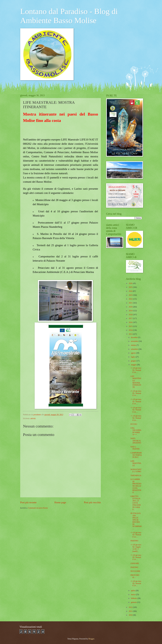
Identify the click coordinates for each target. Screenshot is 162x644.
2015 (131, 326)
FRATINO (134, 541)
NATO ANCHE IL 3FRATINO (136, 441)
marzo (133, 595)
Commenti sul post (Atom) (38, 508)
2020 (131, 307)
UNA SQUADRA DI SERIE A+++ (136, 431)
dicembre (135, 337)
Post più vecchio (92, 502)
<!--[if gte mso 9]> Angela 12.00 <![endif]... (136, 548)
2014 (131, 330)
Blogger (91, 639)
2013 (131, 334)
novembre (135, 341)
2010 (131, 615)
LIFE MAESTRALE (136, 463)
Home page (60, 502)
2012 (131, 607)
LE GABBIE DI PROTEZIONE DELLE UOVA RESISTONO (136, 486)
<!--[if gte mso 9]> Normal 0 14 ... (136, 370)
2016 (131, 322)
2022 (131, 299)
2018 (131, 315)
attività (33, 418)
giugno (134, 361)
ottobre (134, 345)
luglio (133, 357)
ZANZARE (135, 563)
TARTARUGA (136, 476)
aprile (133, 591)
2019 (131, 311)
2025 (131, 287)
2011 (131, 611)
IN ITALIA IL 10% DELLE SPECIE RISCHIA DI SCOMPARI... (136, 521)
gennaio (134, 602)
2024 (131, 291)
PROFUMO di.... (135, 576)
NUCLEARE (135, 571)
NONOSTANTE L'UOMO (136, 471)
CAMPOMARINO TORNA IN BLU (136, 455)
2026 (131, 283)
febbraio (134, 598)
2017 (131, 318)
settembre (135, 349)
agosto (134, 353)
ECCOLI (134, 424)
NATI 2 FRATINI (135, 448)
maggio (134, 365)
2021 (131, 303)
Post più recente (28, 502)
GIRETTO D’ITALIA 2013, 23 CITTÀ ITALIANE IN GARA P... (136, 503)
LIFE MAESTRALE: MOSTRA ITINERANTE (136, 382)
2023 (131, 295)
